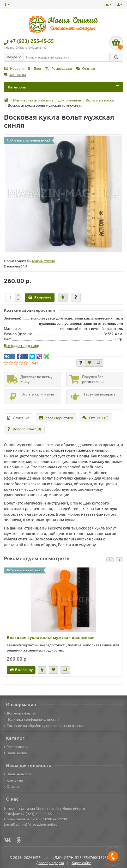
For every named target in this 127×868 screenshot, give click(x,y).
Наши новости (17, 774)
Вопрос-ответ (24, 429)
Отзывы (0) (96, 418)
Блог (35, 69)
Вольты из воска (100, 100)
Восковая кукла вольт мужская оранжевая (51, 637)
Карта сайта (81, 863)
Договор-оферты (20, 713)
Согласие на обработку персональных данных (44, 726)
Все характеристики (22, 346)
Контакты (15, 75)
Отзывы (85, 69)
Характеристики (56, 418)
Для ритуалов (69, 100)
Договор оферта (50, 863)
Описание (19, 418)
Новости (14, 69)
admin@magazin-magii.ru (37, 824)
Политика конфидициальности (31, 719)
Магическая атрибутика (33, 100)
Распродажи (59, 69)
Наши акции (16, 753)
